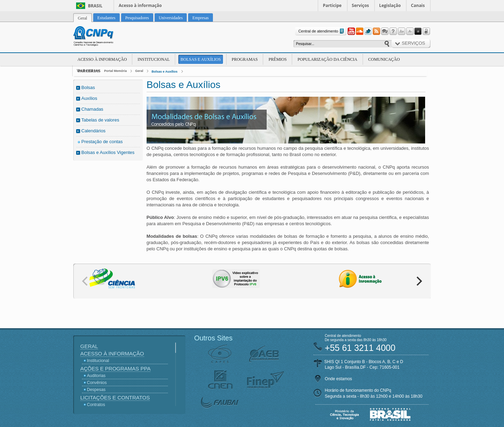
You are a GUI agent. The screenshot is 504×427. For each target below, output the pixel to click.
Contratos (96, 405)
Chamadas (92, 109)
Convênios (97, 383)
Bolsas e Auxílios (201, 59)
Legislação (390, 5)
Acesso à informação (140, 5)
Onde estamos (339, 379)
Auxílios (89, 98)
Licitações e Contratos (115, 397)
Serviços (360, 5)
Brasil (95, 6)
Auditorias (96, 376)
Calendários (93, 131)
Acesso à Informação (102, 59)
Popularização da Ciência (327, 59)
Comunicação (384, 59)
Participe (332, 5)
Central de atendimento (322, 31)
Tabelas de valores (100, 120)
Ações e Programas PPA (115, 369)
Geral (139, 71)
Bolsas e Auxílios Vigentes (108, 152)
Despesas (96, 390)
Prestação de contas (102, 142)
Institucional (154, 59)
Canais (418, 5)
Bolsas (88, 87)
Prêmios (277, 59)
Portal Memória (115, 71)
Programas (245, 59)
